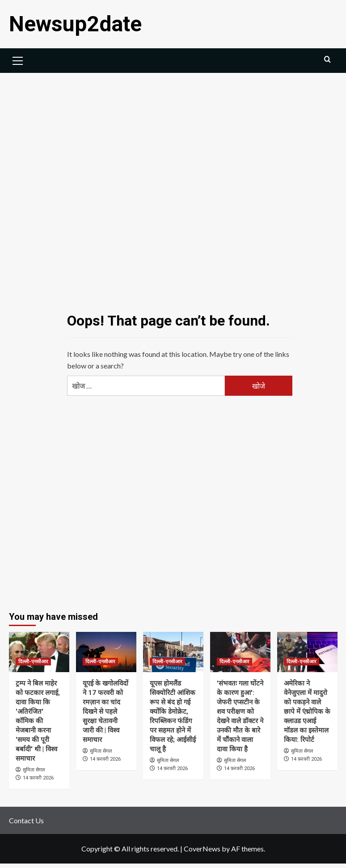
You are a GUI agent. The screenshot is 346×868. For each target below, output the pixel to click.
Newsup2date (75, 24)
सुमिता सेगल (34, 770)
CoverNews (202, 849)
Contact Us (26, 820)
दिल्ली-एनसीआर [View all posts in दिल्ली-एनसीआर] (33, 662)
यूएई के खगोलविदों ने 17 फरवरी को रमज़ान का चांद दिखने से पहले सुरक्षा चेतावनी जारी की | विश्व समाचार (105, 711)
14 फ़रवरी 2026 (38, 778)
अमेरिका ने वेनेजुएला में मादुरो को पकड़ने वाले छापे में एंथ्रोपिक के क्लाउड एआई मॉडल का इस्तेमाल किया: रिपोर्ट (307, 711)
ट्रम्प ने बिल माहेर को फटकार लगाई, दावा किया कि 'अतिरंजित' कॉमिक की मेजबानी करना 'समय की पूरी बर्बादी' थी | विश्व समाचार (38, 721)
